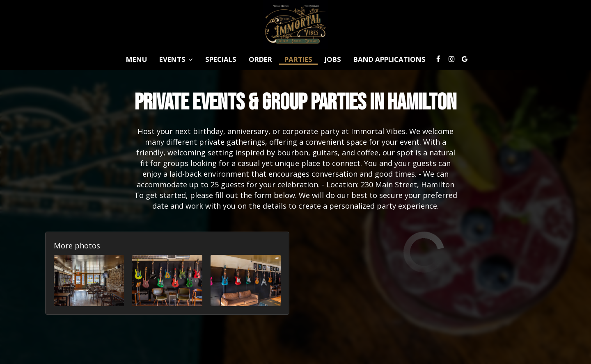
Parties (298, 59)
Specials (221, 59)
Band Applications (389, 59)
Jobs (333, 59)
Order (260, 59)
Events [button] (176, 59)
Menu (136, 59)
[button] (89, 281)
